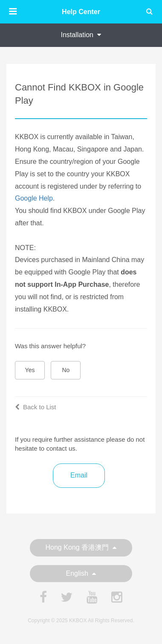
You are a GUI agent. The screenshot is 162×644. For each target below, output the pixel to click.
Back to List (36, 407)
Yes (30, 370)
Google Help (34, 198)
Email (79, 475)
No (66, 370)
